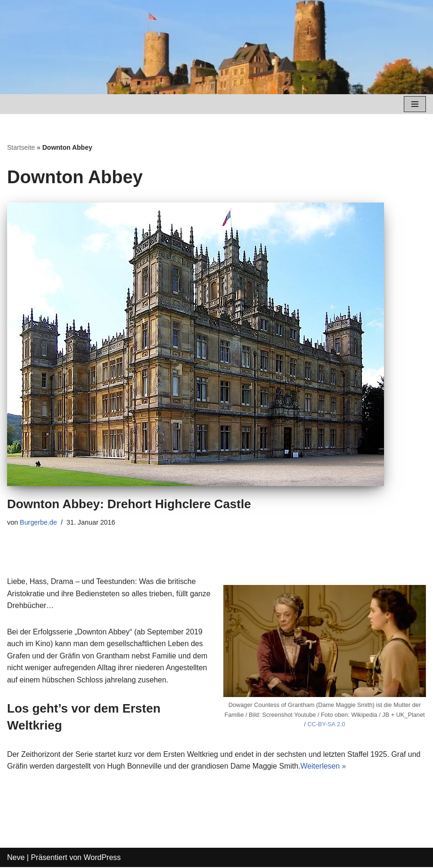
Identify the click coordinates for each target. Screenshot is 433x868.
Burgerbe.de (38, 522)
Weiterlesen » (325, 767)
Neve (16, 858)
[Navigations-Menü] (415, 104)
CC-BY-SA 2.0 (326, 725)
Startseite (21, 147)
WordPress (102, 858)
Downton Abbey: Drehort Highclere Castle (129, 504)
